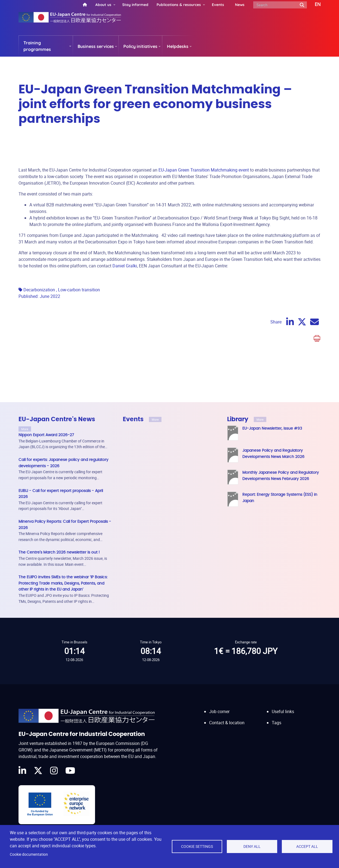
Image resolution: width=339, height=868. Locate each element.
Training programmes (37, 46)
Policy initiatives (140, 46)
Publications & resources (179, 4)
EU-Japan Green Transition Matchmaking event (204, 170)
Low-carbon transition (79, 290)
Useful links (283, 706)
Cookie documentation (29, 854)
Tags (277, 717)
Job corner (219, 706)
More (25, 429)
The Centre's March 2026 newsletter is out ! (59, 552)
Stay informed (135, 4)
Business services (96, 46)
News (240, 4)
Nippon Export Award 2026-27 (46, 435)
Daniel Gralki (125, 266)
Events (218, 4)
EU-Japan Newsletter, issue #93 (272, 428)
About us (103, 4)
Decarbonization (39, 290)
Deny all (252, 846)
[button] (314, 5)
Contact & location (227, 717)
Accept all (307, 846)
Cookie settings (197, 846)
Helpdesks (178, 46)
